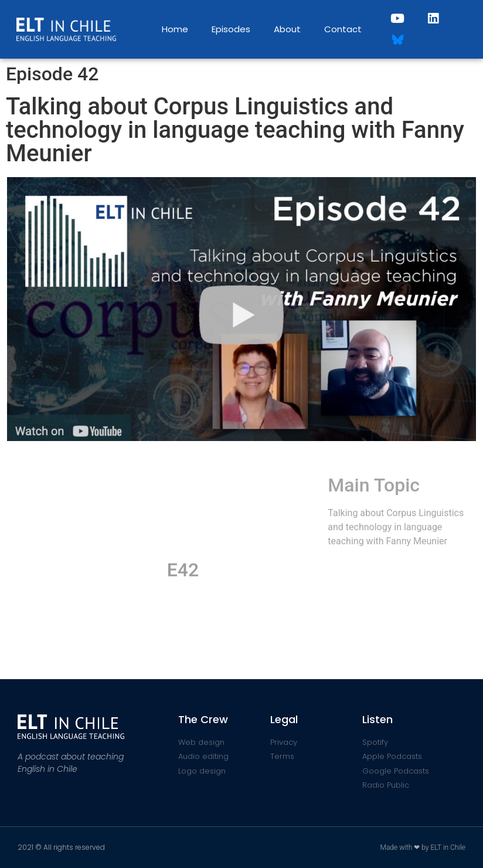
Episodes (231, 29)
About (287, 29)
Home (175, 29)
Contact (343, 29)
